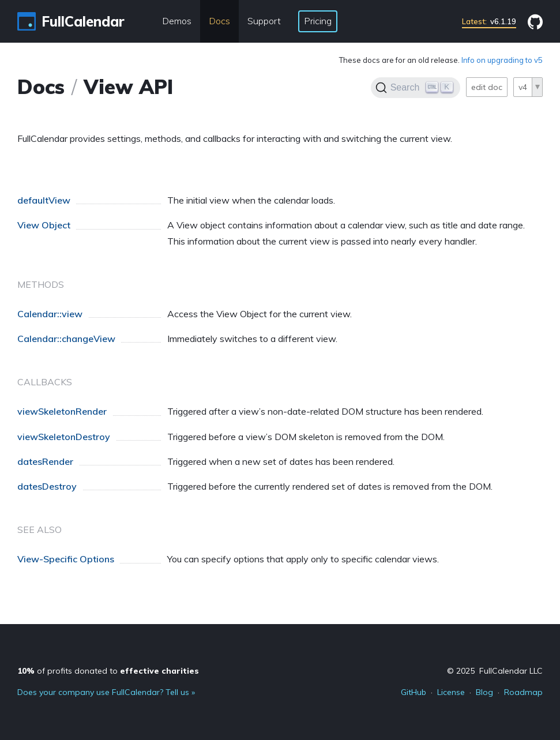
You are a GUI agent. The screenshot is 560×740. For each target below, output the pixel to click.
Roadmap (523, 692)
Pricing (318, 21)
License (451, 692)
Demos (177, 21)
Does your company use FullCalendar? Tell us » (106, 692)
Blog (484, 692)
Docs (219, 21)
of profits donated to (108, 671)
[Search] (416, 88)
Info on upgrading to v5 (502, 60)
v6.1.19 (489, 21)
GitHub (414, 692)
